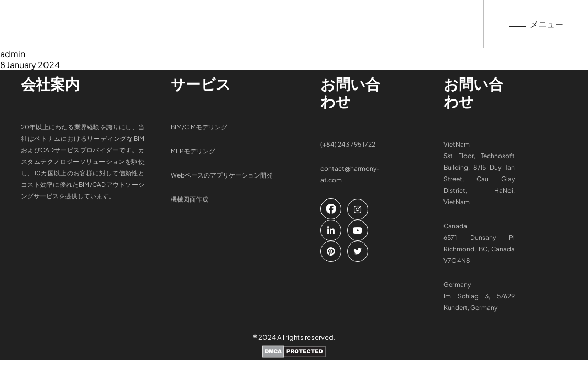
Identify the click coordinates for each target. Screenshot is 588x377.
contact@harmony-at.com (350, 174)
